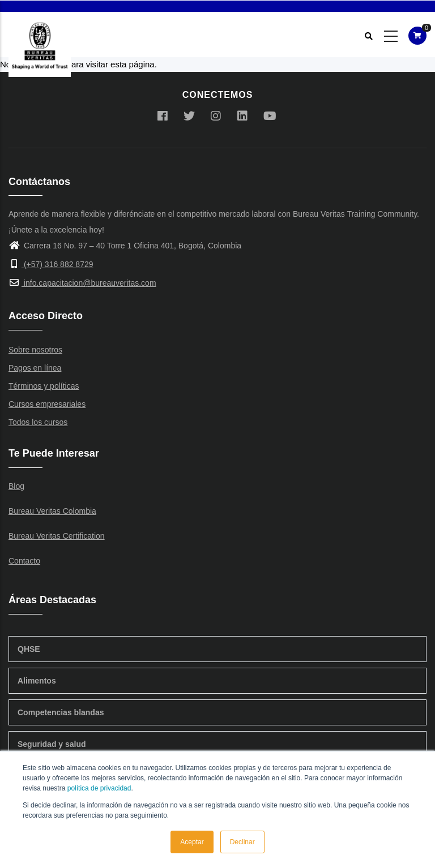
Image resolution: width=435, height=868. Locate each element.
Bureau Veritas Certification (57, 536)
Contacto (24, 561)
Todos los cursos (38, 422)
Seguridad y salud (52, 744)
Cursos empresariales (47, 404)
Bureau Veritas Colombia (52, 511)
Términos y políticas (44, 386)
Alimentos (37, 681)
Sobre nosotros (35, 350)
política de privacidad (99, 788)
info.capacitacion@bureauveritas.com (82, 283)
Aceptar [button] (192, 842)
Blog (16, 486)
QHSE (29, 649)
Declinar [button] (242, 842)
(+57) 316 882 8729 (51, 264)
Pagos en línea (35, 368)
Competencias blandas (61, 712)
